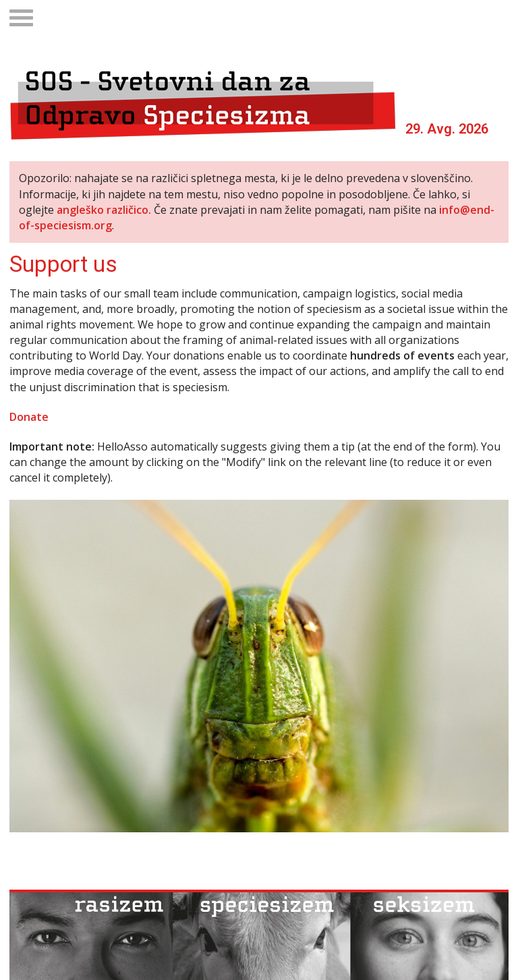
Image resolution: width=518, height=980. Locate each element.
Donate (29, 417)
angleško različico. (104, 210)
